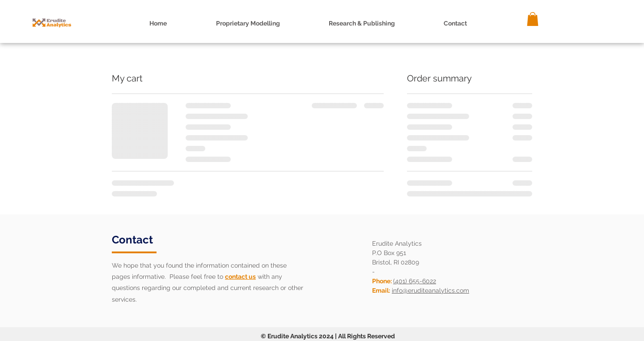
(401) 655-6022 (415, 281)
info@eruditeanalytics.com (430, 290)
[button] (362, 23)
